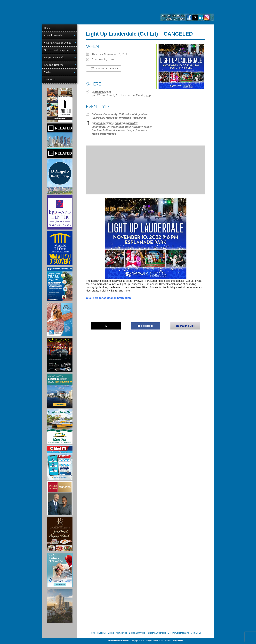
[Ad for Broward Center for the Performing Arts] (60, 212)
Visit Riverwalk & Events (57, 43)
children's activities (127, 123)
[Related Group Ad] (60, 141)
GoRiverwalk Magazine (179, 633)
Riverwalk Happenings (133, 118)
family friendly (134, 127)
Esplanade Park (101, 92)
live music (120, 130)
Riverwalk (101, 633)
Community (111, 114)
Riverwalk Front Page (105, 118)
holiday (108, 130)
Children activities (103, 123)
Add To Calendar (104, 69)
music (95, 134)
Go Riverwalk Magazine (57, 50)
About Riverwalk (53, 35)
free (99, 130)
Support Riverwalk (54, 58)
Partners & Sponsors (156, 633)
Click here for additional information (108, 298)
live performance (137, 130)
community (99, 127)
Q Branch (179, 641)
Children (97, 114)
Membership (122, 633)
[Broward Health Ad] (60, 570)
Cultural (124, 114)
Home (47, 28)
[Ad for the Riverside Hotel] (60, 534)
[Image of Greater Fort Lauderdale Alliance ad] (60, 391)
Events (111, 633)
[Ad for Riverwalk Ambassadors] (60, 284)
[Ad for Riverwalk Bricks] (60, 319)
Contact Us (50, 80)
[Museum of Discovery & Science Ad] (60, 248)
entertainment (115, 127)
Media (47, 72)
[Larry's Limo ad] (60, 355)
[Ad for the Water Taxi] (60, 427)
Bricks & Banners (53, 65)
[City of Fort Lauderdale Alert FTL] (60, 462)
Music (145, 114)
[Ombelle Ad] (60, 606)
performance (108, 134)
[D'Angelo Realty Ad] (60, 176)
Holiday (135, 114)
